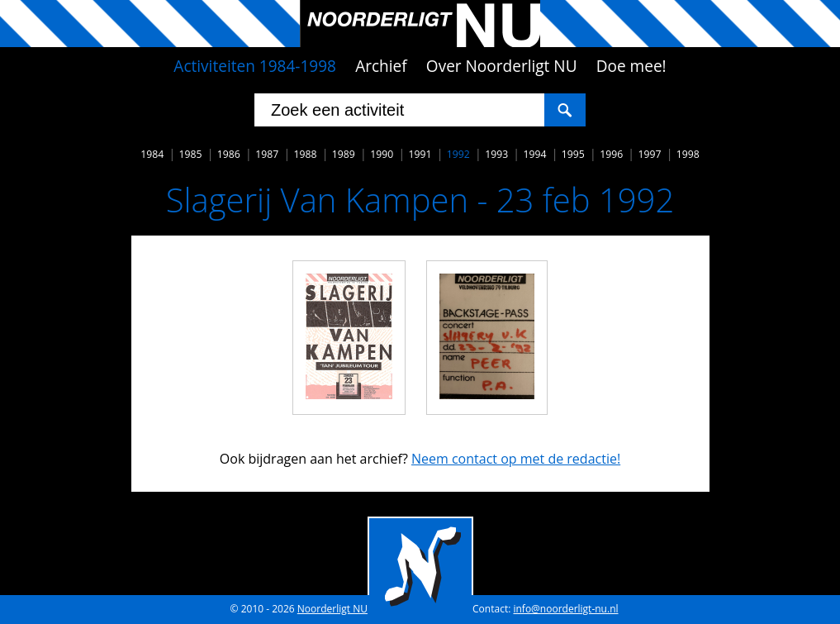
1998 (688, 154)
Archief (381, 66)
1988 (306, 154)
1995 (573, 154)
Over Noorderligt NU (502, 66)
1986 (229, 154)
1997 (649, 154)
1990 (382, 154)
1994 (534, 154)
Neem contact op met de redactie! (516, 459)
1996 (611, 154)
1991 (420, 154)
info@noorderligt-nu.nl (565, 609)
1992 (458, 154)
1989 (344, 154)
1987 (267, 154)
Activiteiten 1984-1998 (255, 66)
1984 (152, 154)
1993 (496, 154)
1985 (191, 154)
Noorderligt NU (332, 609)
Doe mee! (631, 66)
